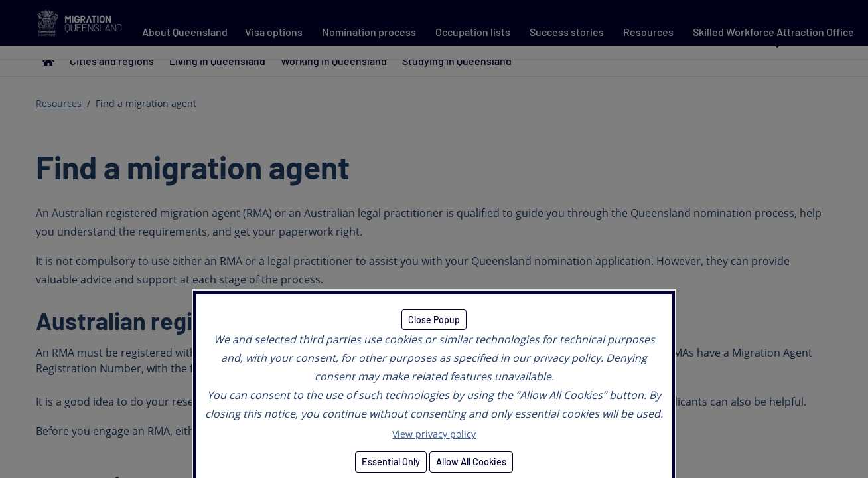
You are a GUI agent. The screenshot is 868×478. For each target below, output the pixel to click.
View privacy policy (434, 434)
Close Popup (434, 320)
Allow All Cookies (471, 462)
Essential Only (391, 462)
